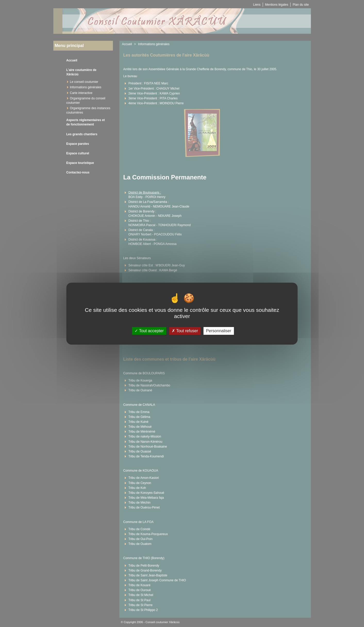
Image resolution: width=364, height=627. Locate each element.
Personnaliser (219, 331)
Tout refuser (185, 331)
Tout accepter (149, 331)
